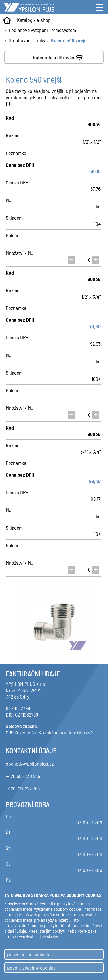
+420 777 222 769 (23, 788)
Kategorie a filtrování (58, 56)
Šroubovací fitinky (27, 40)
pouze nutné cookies (28, 954)
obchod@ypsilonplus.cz (30, 764)
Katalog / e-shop (34, 20)
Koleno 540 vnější (69, 40)
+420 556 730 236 (23, 776)
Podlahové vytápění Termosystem (42, 30)
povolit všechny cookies (31, 968)
